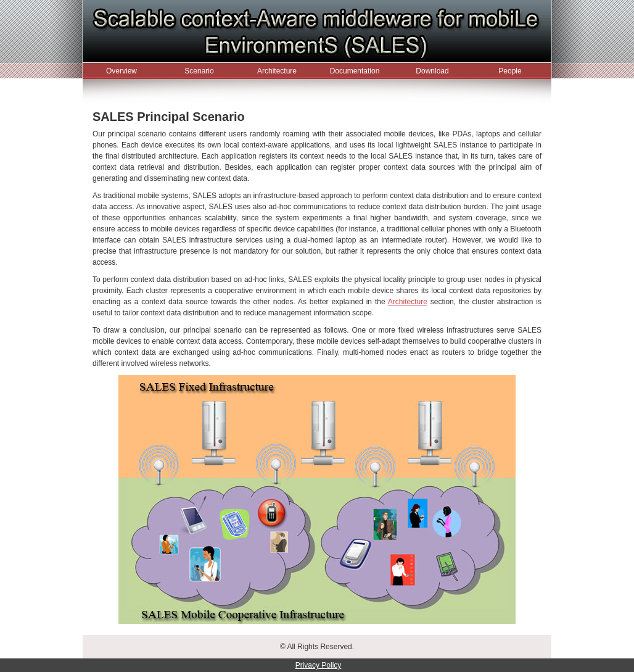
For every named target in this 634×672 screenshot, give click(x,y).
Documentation (355, 71)
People (510, 71)
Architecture (277, 71)
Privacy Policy (319, 665)
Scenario (199, 71)
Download (432, 71)
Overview (121, 71)
